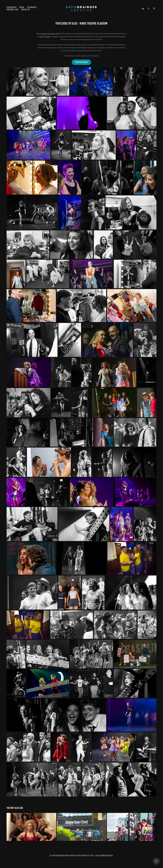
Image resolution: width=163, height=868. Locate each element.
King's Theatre (45, 37)
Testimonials (32, 7)
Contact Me (25, 10)
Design (22, 7)
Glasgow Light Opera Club (50, 34)
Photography (12, 7)
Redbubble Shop (13, 10)
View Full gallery (81, 62)
